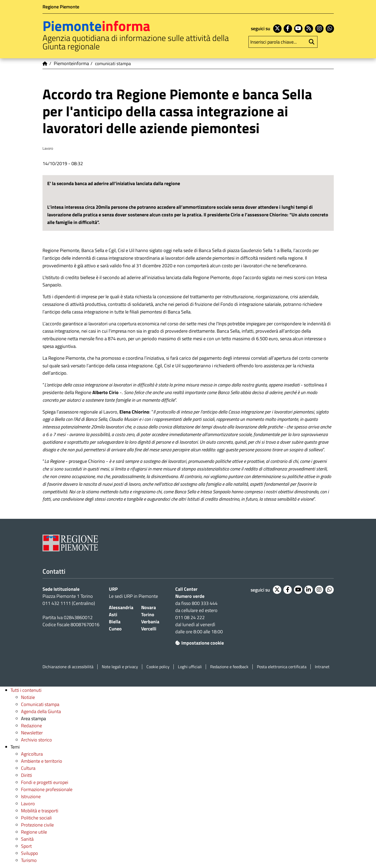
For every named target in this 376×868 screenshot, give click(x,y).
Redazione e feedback (229, 667)
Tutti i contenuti (26, 690)
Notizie (28, 697)
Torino (148, 615)
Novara (149, 607)
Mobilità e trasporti (40, 811)
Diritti (27, 775)
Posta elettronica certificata (282, 667)
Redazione (31, 726)
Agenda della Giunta (41, 711)
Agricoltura (32, 754)
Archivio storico (36, 740)
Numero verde (190, 596)
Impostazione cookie (200, 643)
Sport (26, 846)
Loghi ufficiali (190, 667)
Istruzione (31, 796)
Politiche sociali (36, 818)
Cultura (28, 768)
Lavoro (28, 804)
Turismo (29, 860)
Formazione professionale (47, 789)
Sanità (27, 839)
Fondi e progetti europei (45, 782)
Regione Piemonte (61, 7)
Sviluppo (30, 853)
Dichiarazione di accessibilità (68, 667)
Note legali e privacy (120, 667)
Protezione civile (37, 825)
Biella (115, 622)
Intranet (322, 667)
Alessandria (121, 607)
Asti (113, 615)
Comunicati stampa (40, 704)
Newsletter (32, 733)
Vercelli (149, 629)
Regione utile (34, 832)
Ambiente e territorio (42, 761)
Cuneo (115, 629)
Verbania (150, 622)
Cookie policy (158, 667)
